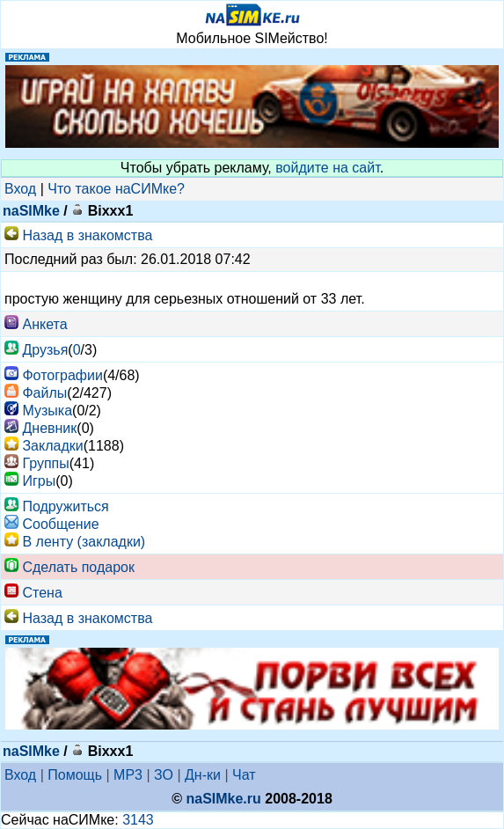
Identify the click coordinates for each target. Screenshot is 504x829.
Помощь (75, 775)
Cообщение (60, 524)
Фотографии (62, 375)
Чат (244, 775)
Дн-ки (203, 775)
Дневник (49, 428)
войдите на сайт (328, 168)
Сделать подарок (78, 567)
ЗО (164, 775)
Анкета (44, 324)
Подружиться (65, 506)
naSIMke (31, 211)
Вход (20, 189)
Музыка (47, 411)
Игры (39, 481)
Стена (42, 593)
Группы (45, 463)
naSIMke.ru (223, 799)
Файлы (44, 393)
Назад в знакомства (87, 235)
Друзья (45, 350)
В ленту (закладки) (84, 542)
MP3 (128, 775)
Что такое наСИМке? (116, 189)
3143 (138, 820)
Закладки (52, 446)
